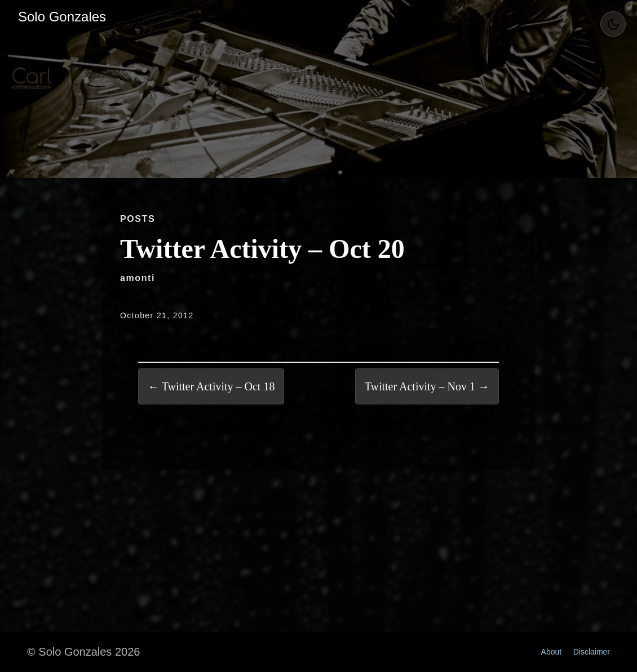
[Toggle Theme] (613, 24)
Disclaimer (592, 652)
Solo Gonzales (62, 17)
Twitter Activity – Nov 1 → (427, 386)
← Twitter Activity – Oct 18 (211, 386)
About (552, 652)
